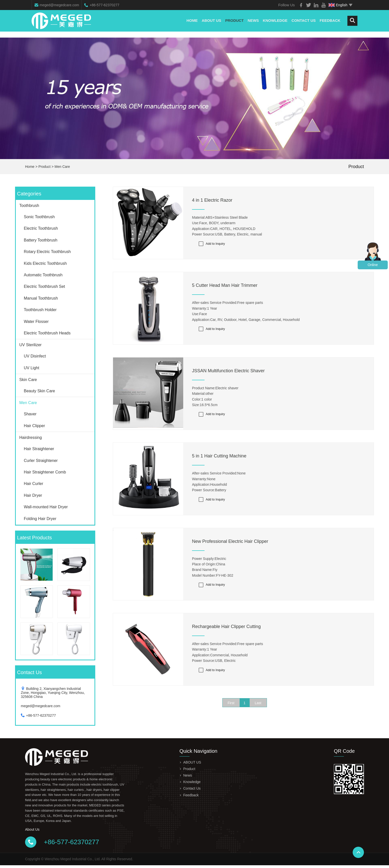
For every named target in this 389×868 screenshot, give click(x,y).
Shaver (30, 414)
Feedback (330, 24)
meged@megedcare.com (59, 5)
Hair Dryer (33, 495)
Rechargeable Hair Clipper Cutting (226, 632)
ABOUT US (211, 24)
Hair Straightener (39, 449)
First (231, 709)
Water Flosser (36, 322)
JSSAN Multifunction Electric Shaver (228, 373)
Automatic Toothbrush (43, 275)
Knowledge (275, 24)
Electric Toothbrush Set (44, 286)
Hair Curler (33, 484)
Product (234, 24)
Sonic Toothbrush (39, 217)
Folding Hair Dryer (40, 519)
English (338, 5)
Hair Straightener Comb (45, 472)
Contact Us (303, 24)
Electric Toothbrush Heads (47, 333)
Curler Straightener (41, 461)
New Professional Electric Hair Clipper (230, 545)
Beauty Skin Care (39, 391)
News (253, 24)
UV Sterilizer (30, 345)
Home (191, 24)
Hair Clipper (34, 426)
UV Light (31, 368)
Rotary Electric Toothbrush (47, 252)
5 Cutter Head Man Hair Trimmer (225, 287)
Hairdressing (31, 438)
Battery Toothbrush (41, 240)
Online (373, 265)
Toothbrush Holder (40, 310)
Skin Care (28, 380)
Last (258, 709)
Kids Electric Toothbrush (45, 263)
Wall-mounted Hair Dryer (46, 507)
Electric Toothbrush (41, 228)
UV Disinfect (35, 356)
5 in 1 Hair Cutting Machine (219, 459)
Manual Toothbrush (41, 298)
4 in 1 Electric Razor (212, 200)
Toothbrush (29, 206)
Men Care (62, 167)
